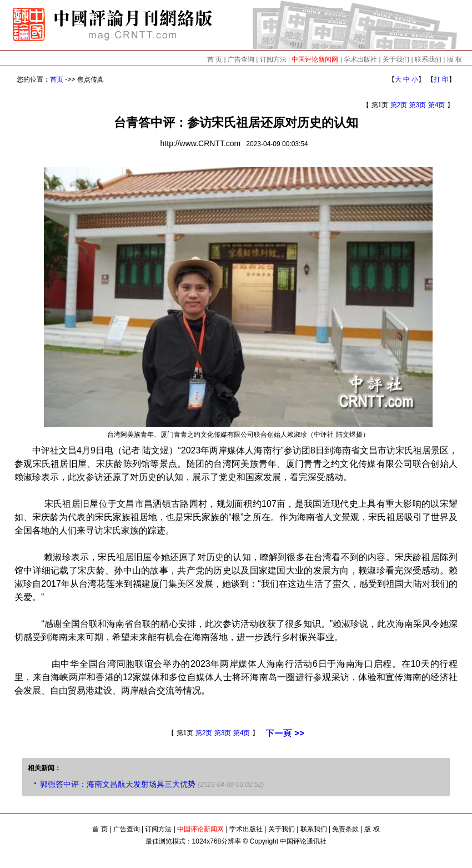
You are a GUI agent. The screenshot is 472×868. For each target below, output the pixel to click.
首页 (57, 79)
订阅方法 (273, 59)
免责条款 (345, 829)
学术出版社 (360, 59)
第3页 (418, 105)
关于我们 (396, 59)
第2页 (399, 105)
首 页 (215, 59)
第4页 (437, 105)
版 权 (455, 59)
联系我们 (428, 59)
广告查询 (241, 59)
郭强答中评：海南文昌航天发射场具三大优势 (118, 784)
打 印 (441, 79)
